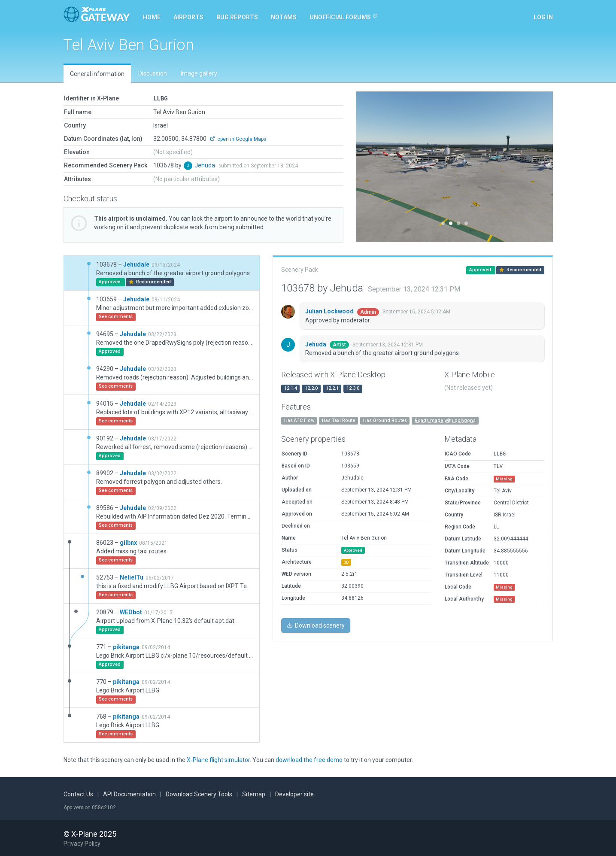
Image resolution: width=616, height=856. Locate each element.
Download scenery (316, 625)
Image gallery (199, 73)
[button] (371, 167)
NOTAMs (284, 17)
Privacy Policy (82, 843)
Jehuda (205, 165)
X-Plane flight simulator (218, 759)
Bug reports (237, 17)
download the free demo (309, 759)
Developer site (294, 794)
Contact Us (78, 794)
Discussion (153, 73)
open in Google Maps (238, 139)
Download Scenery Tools (199, 794)
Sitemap (254, 794)
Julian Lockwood (330, 311)
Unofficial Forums (344, 17)
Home (152, 17)
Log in (543, 17)
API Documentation (129, 794)
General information (97, 74)
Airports (188, 17)
